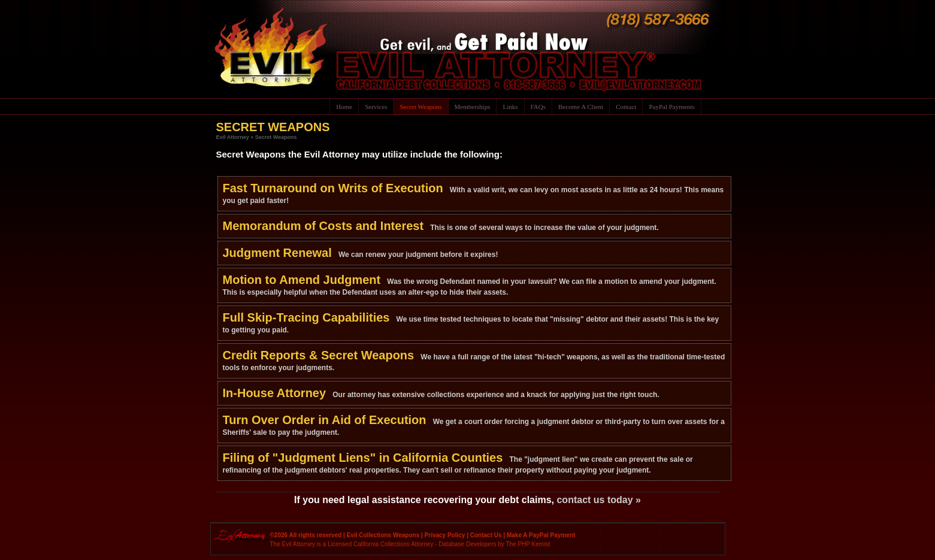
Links (510, 107)
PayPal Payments (671, 107)
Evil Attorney (233, 137)
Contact (626, 107)
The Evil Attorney (293, 544)
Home (344, 107)
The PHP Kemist (528, 544)
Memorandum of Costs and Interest (323, 226)
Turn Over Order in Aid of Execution (325, 420)
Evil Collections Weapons (383, 535)
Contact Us (486, 535)
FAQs (538, 107)
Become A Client (581, 107)
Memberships (473, 107)
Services (376, 107)
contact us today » (598, 500)
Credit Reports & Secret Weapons (319, 355)
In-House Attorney (275, 393)
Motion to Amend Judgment (302, 280)
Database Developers (467, 544)
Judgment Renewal (277, 253)
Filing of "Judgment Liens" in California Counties (363, 458)
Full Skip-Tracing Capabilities (306, 317)
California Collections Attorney (393, 544)
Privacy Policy (445, 535)
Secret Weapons (420, 107)
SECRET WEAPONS (273, 127)
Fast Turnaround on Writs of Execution (333, 188)
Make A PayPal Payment (541, 535)
